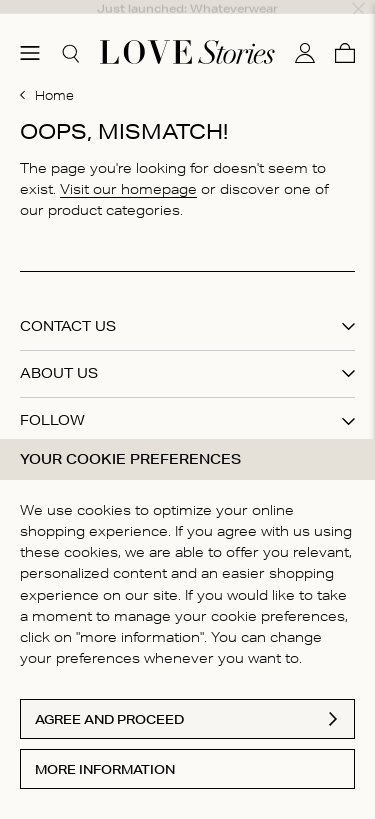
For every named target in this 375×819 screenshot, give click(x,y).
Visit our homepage (128, 169)
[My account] (305, 33)
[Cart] (345, 33)
